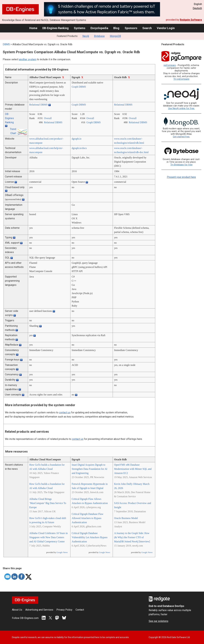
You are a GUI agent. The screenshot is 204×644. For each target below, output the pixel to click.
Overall (48, 118)
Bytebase (99, 36)
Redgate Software (191, 20)
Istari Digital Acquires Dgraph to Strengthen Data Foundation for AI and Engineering (89, 469)
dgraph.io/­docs (79, 148)
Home (33, 28)
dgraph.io (77, 139)
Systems (80, 28)
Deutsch (197, 8)
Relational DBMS (38, 105)
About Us (17, 610)
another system (28, 59)
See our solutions (158, 621)
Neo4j (86, 36)
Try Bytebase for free (181, 165)
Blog (116, 28)
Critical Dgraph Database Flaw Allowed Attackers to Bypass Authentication (88, 518)
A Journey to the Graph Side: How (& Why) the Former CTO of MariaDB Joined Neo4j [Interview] (132, 537)
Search (147, 28)
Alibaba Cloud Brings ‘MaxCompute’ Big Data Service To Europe (48, 503)
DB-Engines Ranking (56, 28)
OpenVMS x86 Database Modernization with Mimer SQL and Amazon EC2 (133, 469)
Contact (80, 610)
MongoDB (115, 36)
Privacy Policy (64, 610)
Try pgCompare (181, 79)
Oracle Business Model (126, 518)
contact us (65, 412)
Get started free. (181, 137)
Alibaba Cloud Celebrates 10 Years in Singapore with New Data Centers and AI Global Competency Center (49, 537)
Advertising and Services (39, 610)
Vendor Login (166, 28)
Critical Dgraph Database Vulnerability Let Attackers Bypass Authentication (90, 537)
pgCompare (170, 65)
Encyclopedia (99, 28)
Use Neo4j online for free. (181, 108)
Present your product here (181, 177)
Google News (62, 552)
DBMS (6, 44)
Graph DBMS (79, 87)
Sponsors (131, 28)
